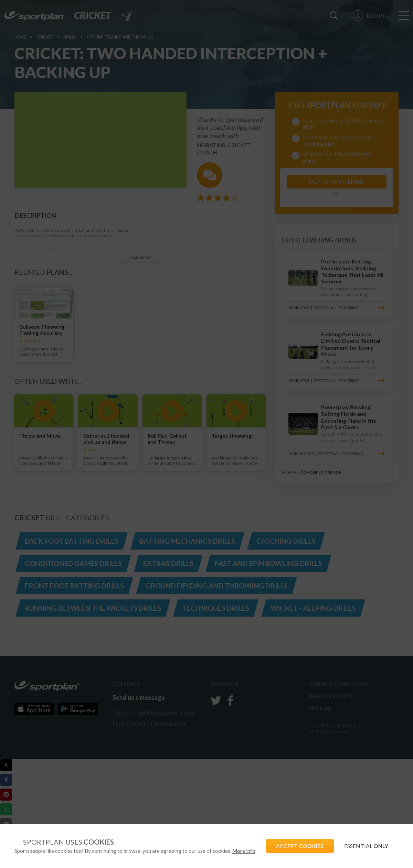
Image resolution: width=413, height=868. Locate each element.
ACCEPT (300, 846)
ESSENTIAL (366, 846)
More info (244, 851)
